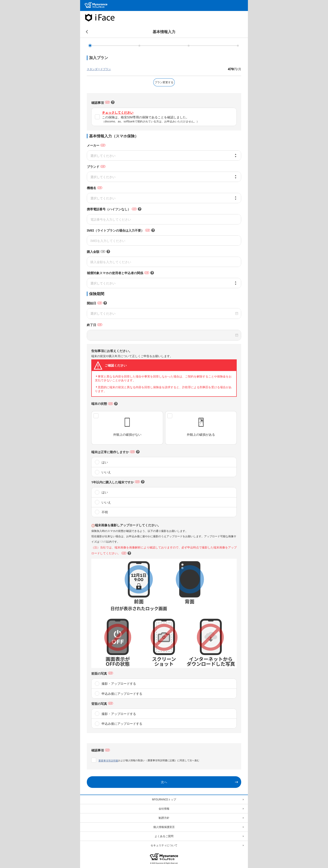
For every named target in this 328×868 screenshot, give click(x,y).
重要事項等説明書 (108, 760)
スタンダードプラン (99, 69)
